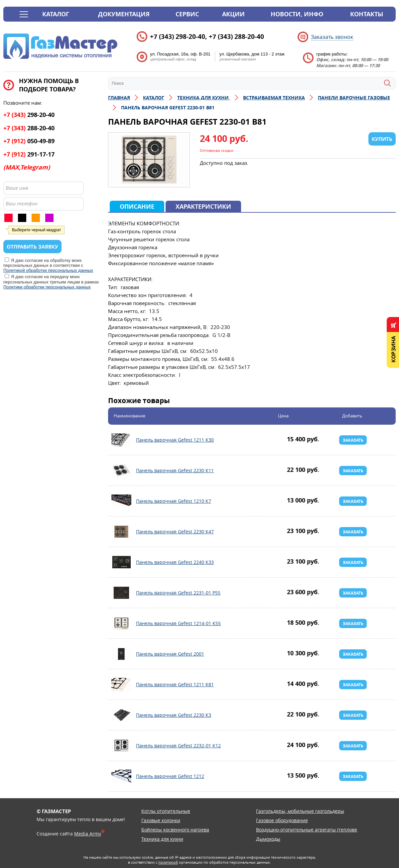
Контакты (367, 14)
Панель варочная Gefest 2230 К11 (121, 471)
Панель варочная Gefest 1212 (121, 776)
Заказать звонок (332, 37)
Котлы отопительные (166, 811)
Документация (124, 14)
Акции (233, 14)
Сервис (187, 14)
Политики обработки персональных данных (47, 287)
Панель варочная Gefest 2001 (121, 654)
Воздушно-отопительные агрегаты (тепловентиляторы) (320, 830)
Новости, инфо (297, 14)
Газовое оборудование (282, 820)
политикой (168, 862)
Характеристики (203, 207)
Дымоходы (268, 839)
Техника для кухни (162, 839)
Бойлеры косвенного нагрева (175, 830)
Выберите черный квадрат (36, 230)
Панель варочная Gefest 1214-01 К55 (121, 623)
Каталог (56, 14)
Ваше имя (17, 188)
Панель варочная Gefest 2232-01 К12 (121, 746)
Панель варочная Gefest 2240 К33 (121, 562)
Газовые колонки (161, 820)
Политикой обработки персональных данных (48, 270)
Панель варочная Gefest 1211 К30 (121, 440)
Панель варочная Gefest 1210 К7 (121, 501)
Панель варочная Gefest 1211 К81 (121, 685)
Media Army (88, 834)
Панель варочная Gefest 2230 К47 (121, 532)
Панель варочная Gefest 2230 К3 (121, 715)
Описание (137, 207)
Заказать (353, 440)
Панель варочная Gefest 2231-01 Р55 (121, 593)
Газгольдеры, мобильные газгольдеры (300, 811)
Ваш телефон (22, 203)
